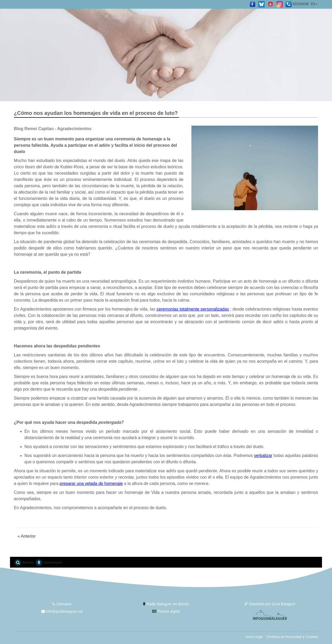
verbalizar (263, 456)
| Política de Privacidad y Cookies (292, 637)
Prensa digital (166, 611)
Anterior (27, 536)
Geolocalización (49, 563)
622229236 (297, 4)
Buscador (24, 563)
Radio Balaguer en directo (166, 604)
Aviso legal (254, 637)
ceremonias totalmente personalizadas (193, 309)
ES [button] (313, 4)
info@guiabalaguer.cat (62, 611)
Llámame (62, 604)
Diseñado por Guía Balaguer (270, 604)
